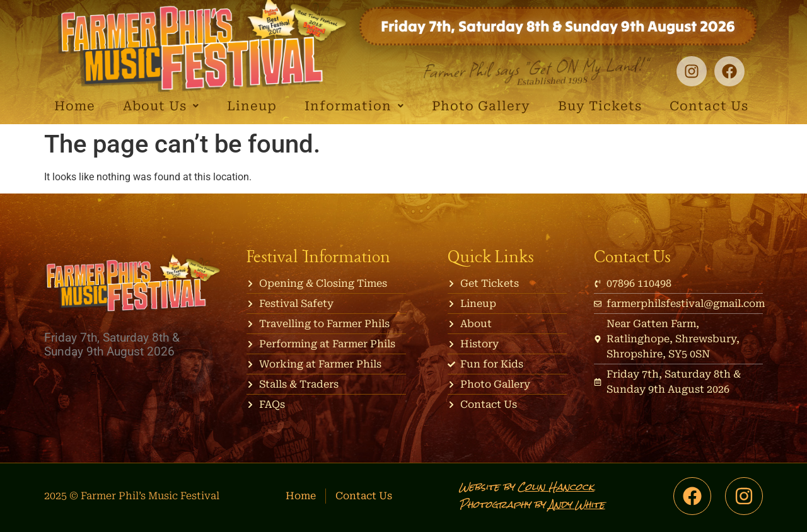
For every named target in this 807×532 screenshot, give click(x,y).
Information (354, 106)
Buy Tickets (600, 106)
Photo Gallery (481, 106)
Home (75, 106)
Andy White (577, 505)
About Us (161, 106)
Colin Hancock (556, 487)
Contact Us (709, 106)
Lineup (252, 106)
